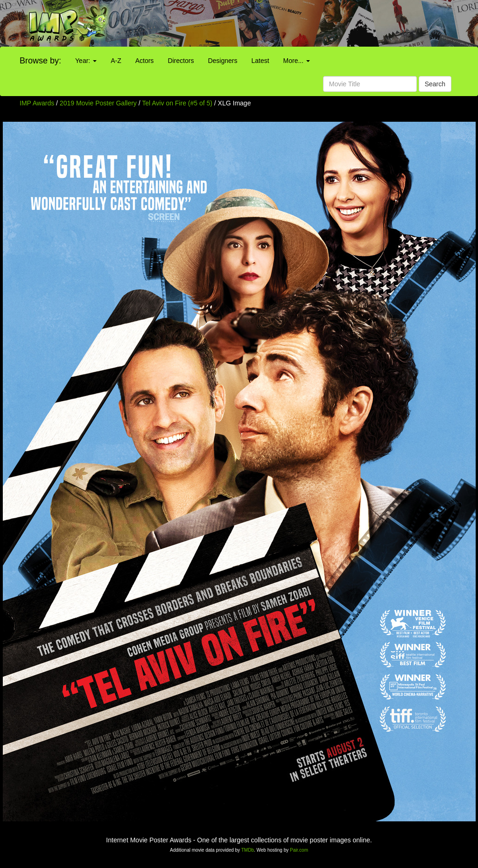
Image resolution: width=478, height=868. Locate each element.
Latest (260, 61)
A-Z (116, 61)
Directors (181, 61)
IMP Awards (37, 103)
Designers (222, 61)
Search (435, 84)
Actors (145, 61)
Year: (86, 61)
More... (297, 61)
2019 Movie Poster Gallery (98, 103)
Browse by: (40, 61)
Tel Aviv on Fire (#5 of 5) (177, 103)
